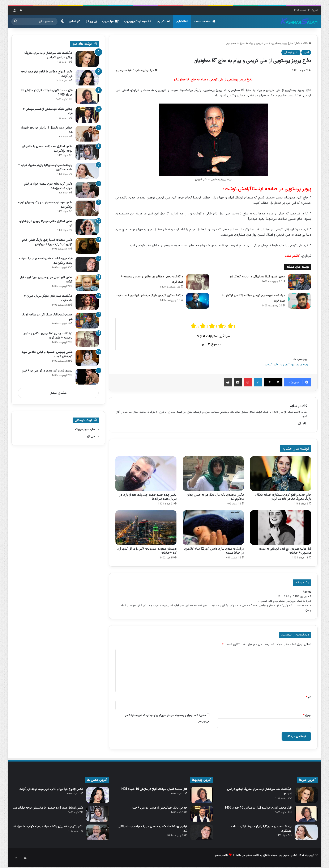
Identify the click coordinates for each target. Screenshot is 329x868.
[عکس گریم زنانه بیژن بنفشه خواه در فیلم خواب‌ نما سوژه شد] (87, 190)
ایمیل (307, 715)
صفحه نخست (205, 22)
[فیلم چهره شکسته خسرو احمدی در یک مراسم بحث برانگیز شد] (87, 265)
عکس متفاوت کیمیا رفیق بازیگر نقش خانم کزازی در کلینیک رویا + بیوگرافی (47, 242)
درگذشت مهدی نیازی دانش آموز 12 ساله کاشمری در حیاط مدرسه (214, 551)
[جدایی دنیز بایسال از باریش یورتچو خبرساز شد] (87, 134)
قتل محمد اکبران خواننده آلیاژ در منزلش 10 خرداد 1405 (258, 808)
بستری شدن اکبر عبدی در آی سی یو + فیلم (47, 371)
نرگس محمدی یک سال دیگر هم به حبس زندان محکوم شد (215, 497)
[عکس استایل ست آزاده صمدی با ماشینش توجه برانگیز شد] (87, 152)
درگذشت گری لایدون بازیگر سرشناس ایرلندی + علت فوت (149, 296)
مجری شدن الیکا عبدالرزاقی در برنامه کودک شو (257, 277)
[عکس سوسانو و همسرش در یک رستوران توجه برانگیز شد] (87, 208)
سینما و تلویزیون (139, 22)
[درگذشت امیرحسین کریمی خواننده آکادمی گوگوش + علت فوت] (299, 301)
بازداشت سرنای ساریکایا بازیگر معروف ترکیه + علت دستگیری (261, 829)
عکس (164, 22)
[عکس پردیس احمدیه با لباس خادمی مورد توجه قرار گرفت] (87, 358)
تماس (74, 22)
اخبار (183, 22)
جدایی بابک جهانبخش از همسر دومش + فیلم (159, 808)
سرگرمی (112, 22)
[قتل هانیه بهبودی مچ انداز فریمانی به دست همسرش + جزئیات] (281, 528)
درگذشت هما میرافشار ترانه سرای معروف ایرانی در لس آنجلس (48, 55)
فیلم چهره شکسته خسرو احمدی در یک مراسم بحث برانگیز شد (153, 829)
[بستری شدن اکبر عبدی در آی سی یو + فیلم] (87, 377)
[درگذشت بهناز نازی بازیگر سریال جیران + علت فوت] (87, 302)
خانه (307, 43)
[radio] (195, 326)
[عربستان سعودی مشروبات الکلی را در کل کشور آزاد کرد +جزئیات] (146, 528)
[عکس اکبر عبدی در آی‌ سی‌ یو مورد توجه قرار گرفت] (87, 283)
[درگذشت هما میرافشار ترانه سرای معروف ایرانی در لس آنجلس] (87, 59)
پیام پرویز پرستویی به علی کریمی (286, 364)
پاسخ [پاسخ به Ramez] (308, 610)
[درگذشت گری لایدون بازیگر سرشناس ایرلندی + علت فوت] (198, 301)
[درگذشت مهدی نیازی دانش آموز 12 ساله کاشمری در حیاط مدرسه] (213, 528)
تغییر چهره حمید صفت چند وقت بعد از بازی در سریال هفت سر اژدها (148, 497)
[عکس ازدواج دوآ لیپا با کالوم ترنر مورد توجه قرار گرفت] (87, 78)
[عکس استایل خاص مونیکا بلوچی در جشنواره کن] (87, 227)
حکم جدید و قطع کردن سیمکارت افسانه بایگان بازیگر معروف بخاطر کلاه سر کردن (283, 497)
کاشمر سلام (298, 406)
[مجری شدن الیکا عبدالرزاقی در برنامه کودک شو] (299, 282)
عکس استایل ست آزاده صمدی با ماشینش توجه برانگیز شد (48, 808)
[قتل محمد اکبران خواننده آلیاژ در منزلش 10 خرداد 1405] (87, 96)
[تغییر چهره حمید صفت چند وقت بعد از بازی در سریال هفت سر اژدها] (146, 474)
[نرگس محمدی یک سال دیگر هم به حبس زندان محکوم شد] (213, 474)
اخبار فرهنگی (291, 53)
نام (308, 697)
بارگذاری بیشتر (58, 393)
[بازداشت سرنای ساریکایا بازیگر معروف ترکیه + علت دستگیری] (87, 171)
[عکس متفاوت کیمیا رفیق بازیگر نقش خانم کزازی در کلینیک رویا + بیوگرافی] (87, 246)
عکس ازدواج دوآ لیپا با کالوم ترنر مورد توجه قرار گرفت (51, 789)
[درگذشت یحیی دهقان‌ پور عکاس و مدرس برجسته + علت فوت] (198, 282)
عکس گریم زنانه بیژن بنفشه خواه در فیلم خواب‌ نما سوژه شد (48, 827)
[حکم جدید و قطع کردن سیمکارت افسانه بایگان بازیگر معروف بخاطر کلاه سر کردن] (281, 474)
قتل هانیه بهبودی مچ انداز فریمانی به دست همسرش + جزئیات (285, 551)
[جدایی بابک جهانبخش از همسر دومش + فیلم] (87, 115)
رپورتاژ (91, 22)
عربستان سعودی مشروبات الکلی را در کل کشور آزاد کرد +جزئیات (147, 551)
